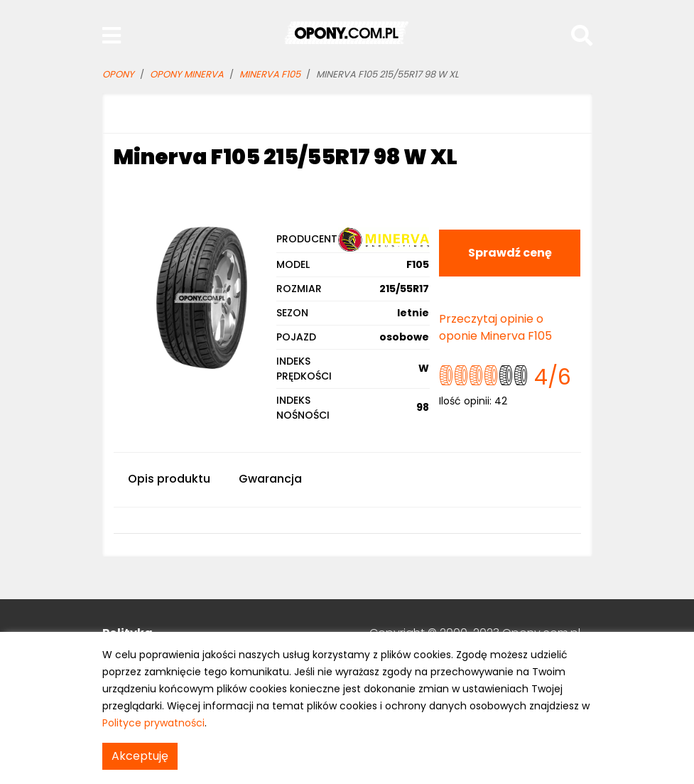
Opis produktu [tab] (169, 479)
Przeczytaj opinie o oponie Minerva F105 (495, 327)
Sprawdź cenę (510, 253)
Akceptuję (140, 756)
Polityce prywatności (153, 723)
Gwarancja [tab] (270, 479)
